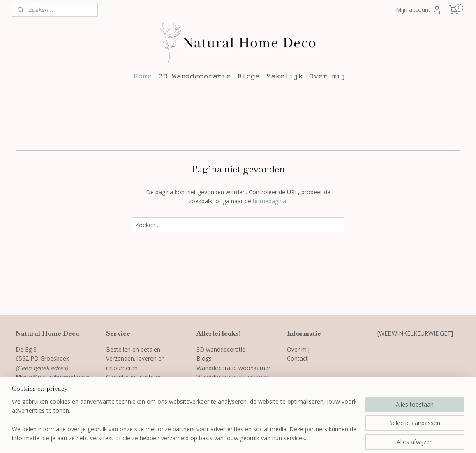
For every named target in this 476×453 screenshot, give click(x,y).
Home (143, 77)
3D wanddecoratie (221, 349)
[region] (184, 421)
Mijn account (419, 10)
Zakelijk (284, 77)
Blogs (248, 77)
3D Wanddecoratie (194, 77)
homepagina (269, 201)
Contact (297, 358)
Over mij (327, 77)
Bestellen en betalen (133, 349)
